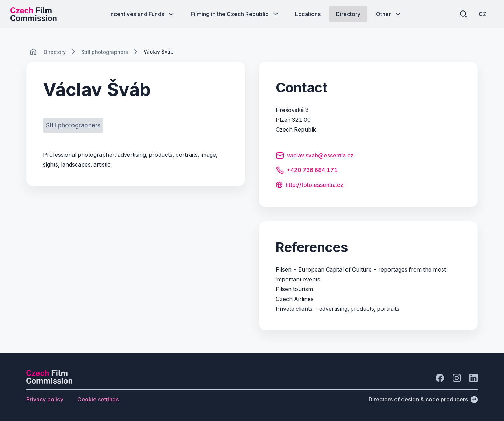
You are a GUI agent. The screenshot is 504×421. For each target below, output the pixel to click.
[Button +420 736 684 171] (307, 171)
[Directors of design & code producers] (423, 399)
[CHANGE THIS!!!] (33, 52)
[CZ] (483, 14)
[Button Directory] (348, 14)
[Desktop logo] (34, 14)
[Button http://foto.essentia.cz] (310, 185)
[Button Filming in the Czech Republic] (235, 14)
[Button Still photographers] (73, 125)
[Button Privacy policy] (45, 399)
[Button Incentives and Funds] (142, 14)
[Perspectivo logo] (49, 381)
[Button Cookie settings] (98, 399)
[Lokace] (55, 52)
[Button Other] (389, 14)
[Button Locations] (308, 14)
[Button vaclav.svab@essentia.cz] (315, 156)
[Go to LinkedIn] (474, 378)
